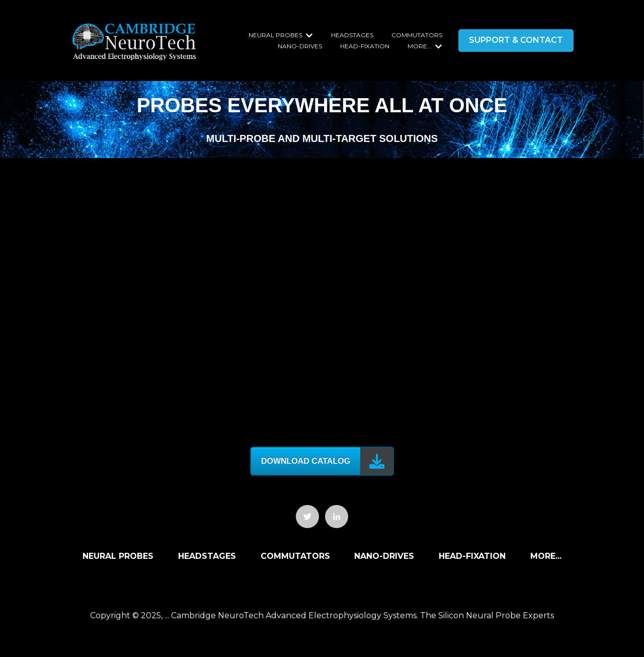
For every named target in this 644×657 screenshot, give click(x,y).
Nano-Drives (300, 46)
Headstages (352, 35)
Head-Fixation (365, 46)
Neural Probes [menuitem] (118, 556)
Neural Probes (275, 35)
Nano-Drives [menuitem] (384, 556)
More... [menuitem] (546, 556)
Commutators (417, 35)
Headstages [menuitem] (207, 556)
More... (420, 46)
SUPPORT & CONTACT (516, 40)
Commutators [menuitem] (295, 556)
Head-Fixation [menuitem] (472, 556)
